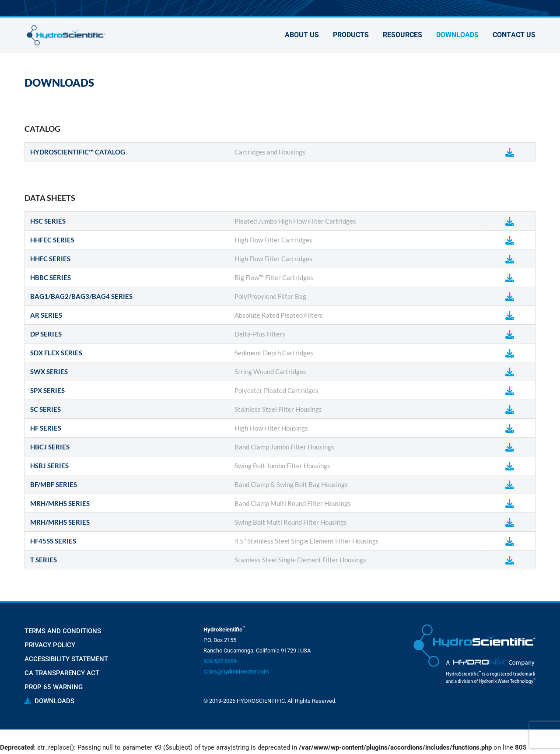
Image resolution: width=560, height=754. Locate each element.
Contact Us (514, 36)
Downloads (457, 36)
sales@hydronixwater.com (236, 672)
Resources (402, 36)
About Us (302, 36)
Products (351, 36)
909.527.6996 (220, 661)
